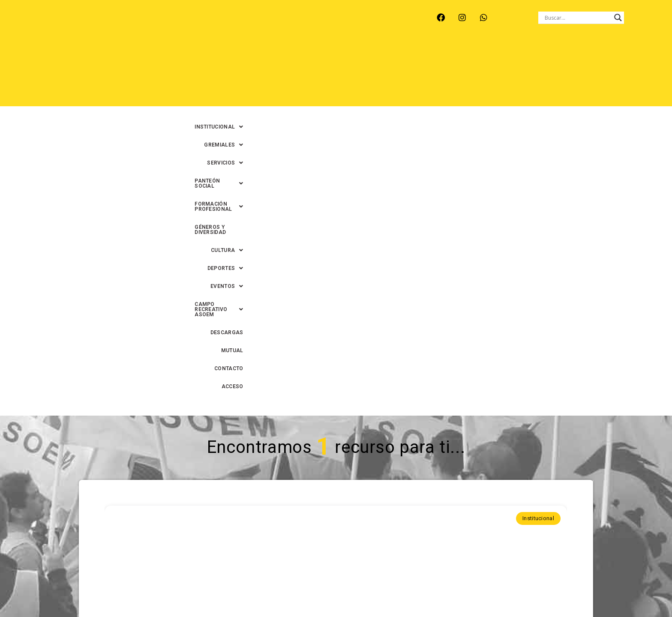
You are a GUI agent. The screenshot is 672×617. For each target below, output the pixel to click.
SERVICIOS (342, 55)
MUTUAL (552, 73)
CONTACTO (591, 73)
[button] (235, 55)
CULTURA (624, 55)
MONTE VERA (139, 25)
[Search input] (577, 18)
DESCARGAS (512, 73)
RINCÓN (220, 25)
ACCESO (629, 73)
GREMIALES (291, 55)
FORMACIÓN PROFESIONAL (480, 55)
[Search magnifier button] (618, 18)
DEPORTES (324, 73)
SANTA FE (258, 25)
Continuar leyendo (336, 470)
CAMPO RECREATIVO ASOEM (441, 73)
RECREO (184, 25)
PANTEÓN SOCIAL (400, 55)
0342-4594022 (456, 591)
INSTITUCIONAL (235, 55)
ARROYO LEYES (85, 25)
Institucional (538, 214)
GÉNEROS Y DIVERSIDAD (564, 55)
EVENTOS (370, 73)
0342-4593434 (504, 591)
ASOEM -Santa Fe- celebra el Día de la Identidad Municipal (336, 388)
